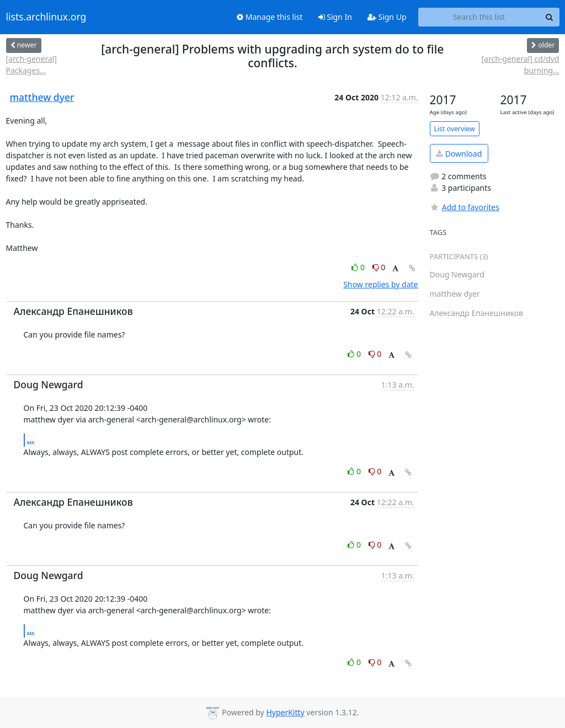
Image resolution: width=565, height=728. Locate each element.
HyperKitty (285, 712)
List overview (455, 129)
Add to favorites (465, 207)
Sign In (335, 17)
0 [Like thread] (359, 267)
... (31, 440)
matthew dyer (42, 97)
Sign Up (387, 17)
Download (459, 154)
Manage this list (270, 17)
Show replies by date (380, 284)
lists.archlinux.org (46, 17)
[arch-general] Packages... (31, 65)
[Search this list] (479, 17)
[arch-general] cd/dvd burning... (521, 65)
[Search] (550, 17)
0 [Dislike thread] (379, 267)
